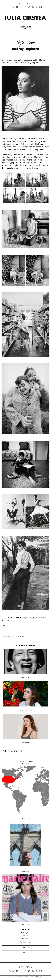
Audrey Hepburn (21, 636)
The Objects (25, 933)
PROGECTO (40, 977)
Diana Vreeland (25, 677)
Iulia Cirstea (25, 18)
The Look (25, 939)
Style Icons (25, 936)
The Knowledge (25, 942)
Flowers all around (25, 710)
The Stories (25, 929)
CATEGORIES (25, 27)
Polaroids (25, 743)
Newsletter (25, 3)
